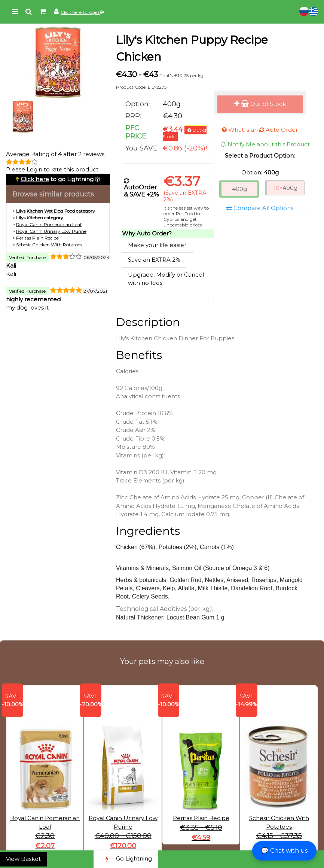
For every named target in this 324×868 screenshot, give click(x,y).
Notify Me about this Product (265, 144)
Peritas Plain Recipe (37, 238)
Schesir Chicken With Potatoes (49, 245)
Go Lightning (126, 859)
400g (239, 189)
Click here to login (82, 12)
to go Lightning (57, 179)
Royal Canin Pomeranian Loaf (49, 224)
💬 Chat (284, 851)
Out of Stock (260, 104)
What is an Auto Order (260, 130)
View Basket (23, 859)
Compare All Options (260, 208)
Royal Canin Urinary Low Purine (51, 231)
